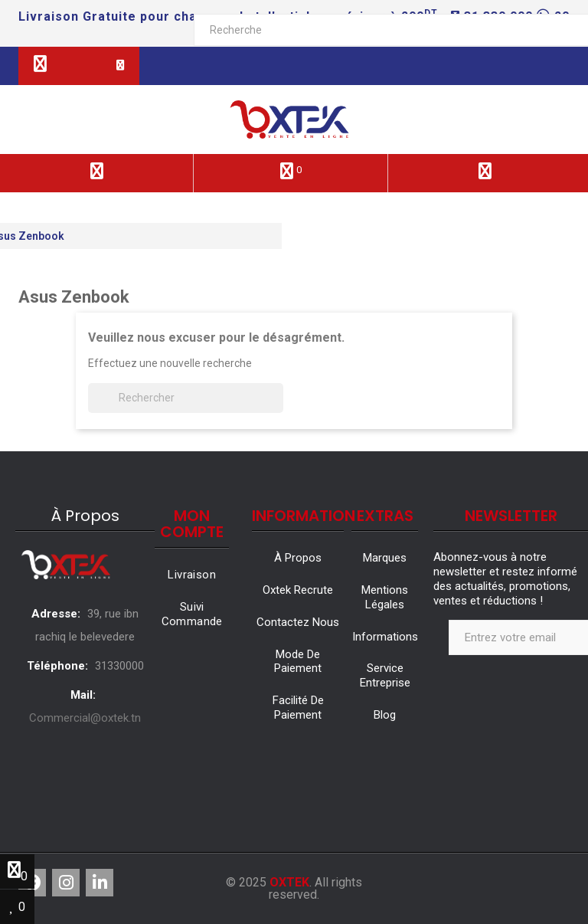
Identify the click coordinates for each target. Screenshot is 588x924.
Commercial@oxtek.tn (85, 718)
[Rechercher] (186, 398)
